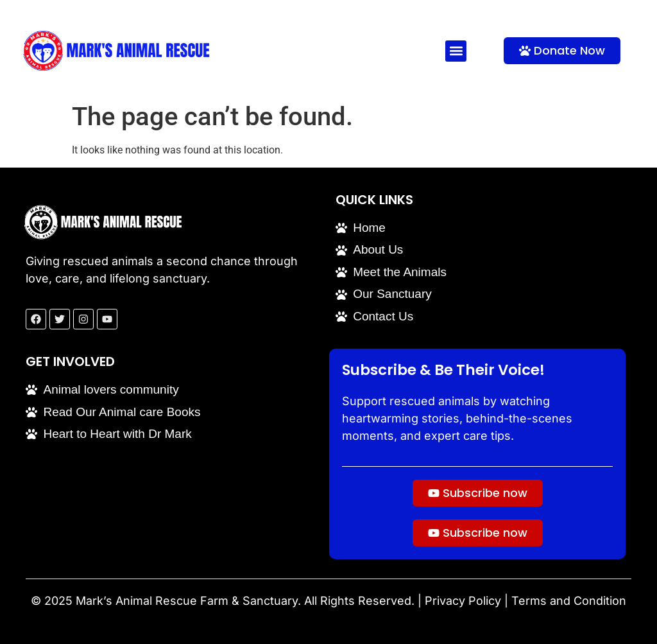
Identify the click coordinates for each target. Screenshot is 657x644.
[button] (456, 51)
